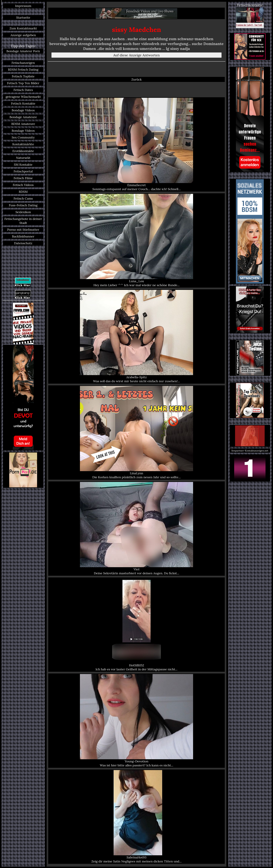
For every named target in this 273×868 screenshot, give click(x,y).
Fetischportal (23, 171)
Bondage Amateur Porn (23, 51)
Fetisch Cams (23, 198)
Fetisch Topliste (23, 76)
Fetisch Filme (23, 178)
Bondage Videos (23, 110)
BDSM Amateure (23, 124)
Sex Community (23, 137)
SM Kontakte (23, 165)
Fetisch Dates (23, 90)
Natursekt (23, 158)
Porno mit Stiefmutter (23, 230)
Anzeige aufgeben (23, 35)
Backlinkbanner (23, 236)
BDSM (23, 192)
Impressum (23, 6)
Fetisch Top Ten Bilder (23, 83)
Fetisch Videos (23, 185)
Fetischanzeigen (23, 63)
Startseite (23, 17)
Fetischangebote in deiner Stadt (23, 221)
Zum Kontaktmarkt (23, 28)
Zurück (136, 79)
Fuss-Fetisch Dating (23, 205)
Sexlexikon (23, 212)
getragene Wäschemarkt (23, 97)
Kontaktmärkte (23, 144)
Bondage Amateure (23, 117)
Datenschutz (23, 243)
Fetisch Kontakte (23, 103)
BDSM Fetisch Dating (23, 70)
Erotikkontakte (23, 151)
